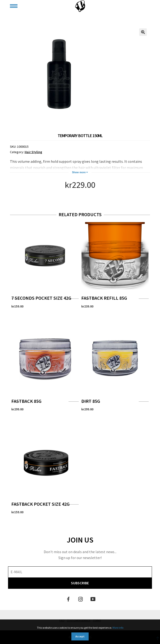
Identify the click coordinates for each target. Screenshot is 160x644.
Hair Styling (33, 152)
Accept (80, 636)
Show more (80, 172)
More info (118, 628)
